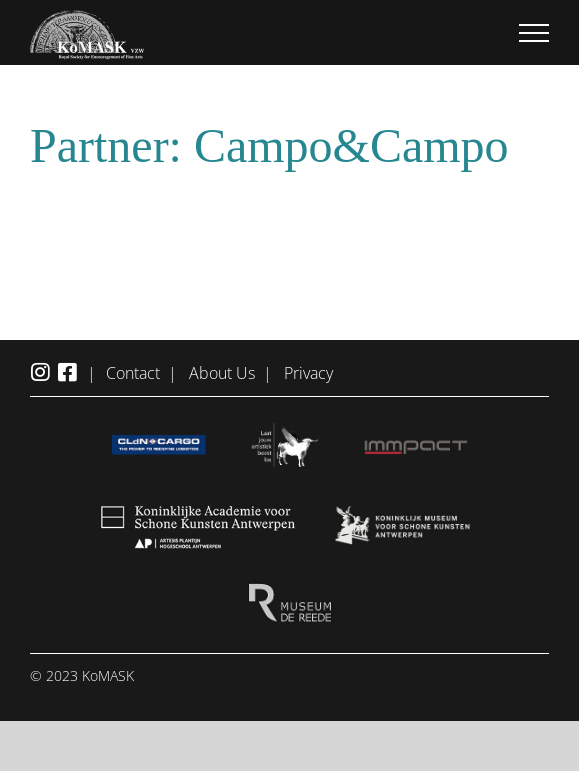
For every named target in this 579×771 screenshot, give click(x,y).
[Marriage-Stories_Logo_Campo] (289, 209)
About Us (222, 373)
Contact (133, 373)
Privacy (308, 373)
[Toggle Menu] (534, 33)
